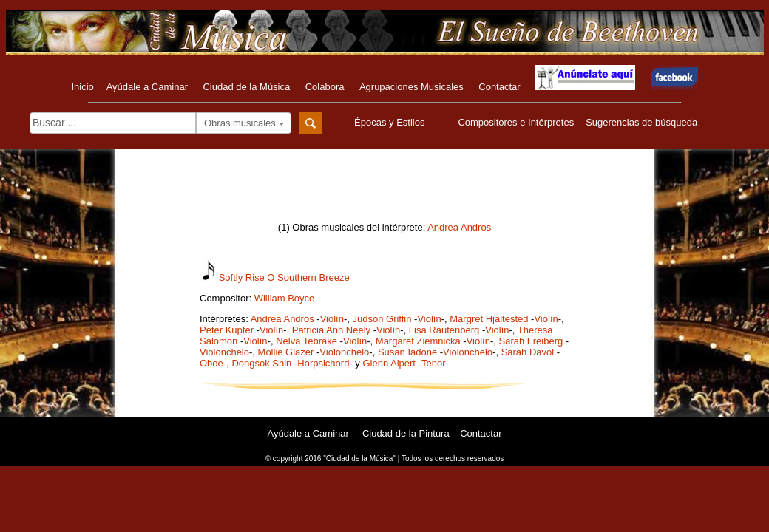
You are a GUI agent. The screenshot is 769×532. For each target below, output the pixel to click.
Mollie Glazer (286, 352)
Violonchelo (224, 352)
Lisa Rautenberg (444, 330)
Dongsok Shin (261, 363)
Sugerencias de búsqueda (641, 122)
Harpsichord (323, 363)
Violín (332, 319)
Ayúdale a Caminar (147, 87)
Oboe (211, 363)
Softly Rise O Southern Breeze (284, 277)
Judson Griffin (382, 319)
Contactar (499, 87)
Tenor (434, 363)
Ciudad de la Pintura (406, 433)
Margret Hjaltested (489, 319)
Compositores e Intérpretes (516, 122)
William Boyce (285, 298)
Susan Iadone (407, 352)
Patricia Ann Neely (331, 330)
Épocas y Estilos (391, 122)
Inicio (82, 87)
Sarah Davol (528, 352)
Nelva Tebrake (306, 341)
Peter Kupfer (227, 330)
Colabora (325, 87)
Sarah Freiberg (531, 341)
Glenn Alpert (389, 363)
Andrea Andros (459, 227)
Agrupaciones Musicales (411, 87)
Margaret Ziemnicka (418, 341)
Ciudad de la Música (246, 87)
